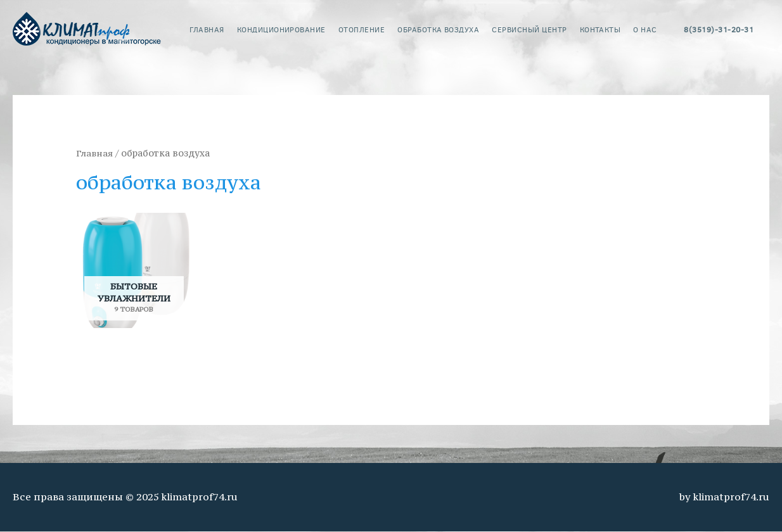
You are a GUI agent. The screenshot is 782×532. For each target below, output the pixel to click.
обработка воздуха (438, 29)
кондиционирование (281, 29)
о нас (645, 29)
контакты (600, 29)
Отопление (362, 29)
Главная (95, 153)
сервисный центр (529, 29)
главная (207, 29)
